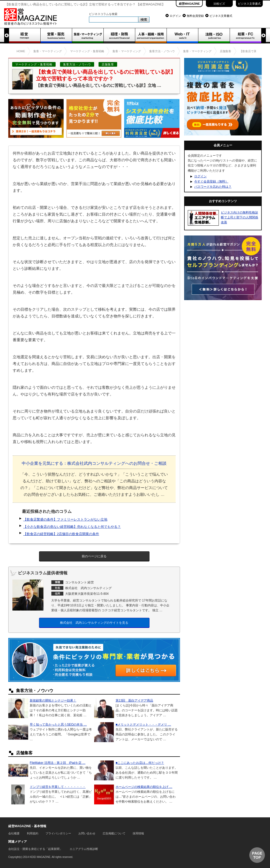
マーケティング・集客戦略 (34, 64)
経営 (25, 36)
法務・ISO (214, 36)
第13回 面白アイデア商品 (134, 701)
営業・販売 (56, 36)
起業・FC (245, 36)
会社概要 (14, 833)
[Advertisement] (223, 338)
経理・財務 (119, 36)
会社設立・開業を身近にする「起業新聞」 (35, 849)
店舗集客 (108, 64)
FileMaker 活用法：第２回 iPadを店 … (58, 763)
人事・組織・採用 (151, 36)
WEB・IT (182, 36)
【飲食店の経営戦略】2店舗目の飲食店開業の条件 (61, 534)
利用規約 (33, 833)
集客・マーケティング (88, 36)
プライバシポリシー (58, 833)
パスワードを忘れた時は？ (213, 187)
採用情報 (138, 833)
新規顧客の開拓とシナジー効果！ (53, 701)
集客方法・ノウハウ (77, 64)
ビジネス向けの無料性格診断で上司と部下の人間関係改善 (239, 217)
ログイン (175, 16)
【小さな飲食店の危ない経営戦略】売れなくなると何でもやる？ (72, 527)
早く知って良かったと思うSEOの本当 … (58, 725)
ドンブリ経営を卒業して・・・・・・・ (58, 787)
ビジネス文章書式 (249, 4)
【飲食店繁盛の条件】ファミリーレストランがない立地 (65, 519)
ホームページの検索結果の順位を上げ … (144, 787)
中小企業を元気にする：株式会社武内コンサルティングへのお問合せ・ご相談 (94, 463)
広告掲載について (114, 833)
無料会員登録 (195, 16)
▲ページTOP (257, 855)
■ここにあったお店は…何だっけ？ (140, 763)
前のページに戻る (94, 556)
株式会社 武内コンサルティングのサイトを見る (94, 623)
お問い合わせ (87, 833)
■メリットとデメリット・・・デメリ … (143, 725)
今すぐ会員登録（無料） (211, 181)
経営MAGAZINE (189, 4)
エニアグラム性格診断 (84, 849)
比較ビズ (219, 4)
